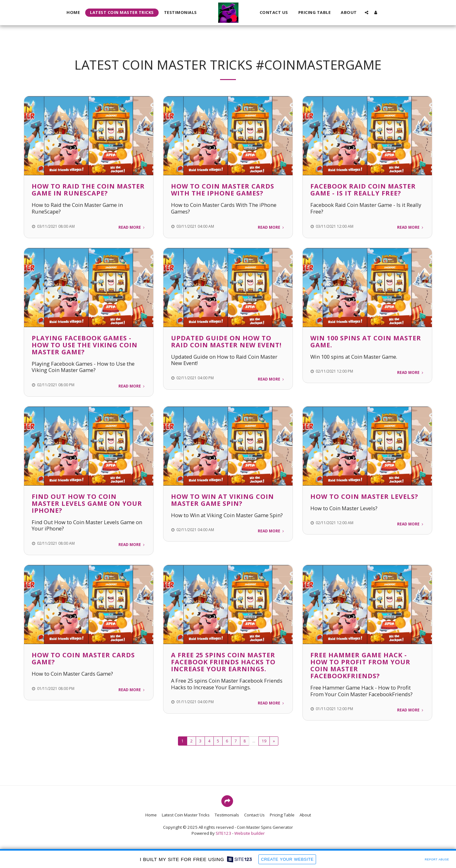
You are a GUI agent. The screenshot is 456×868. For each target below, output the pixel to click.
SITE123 (223, 833)
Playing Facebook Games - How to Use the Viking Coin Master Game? (85, 345)
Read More (132, 227)
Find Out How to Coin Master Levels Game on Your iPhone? (87, 503)
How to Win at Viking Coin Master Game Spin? (222, 500)
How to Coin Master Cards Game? (83, 658)
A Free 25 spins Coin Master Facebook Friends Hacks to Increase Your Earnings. (223, 662)
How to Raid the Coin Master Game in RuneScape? (88, 190)
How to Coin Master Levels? (364, 496)
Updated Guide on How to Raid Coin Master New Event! (226, 341)
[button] (367, 12)
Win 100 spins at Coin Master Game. (366, 341)
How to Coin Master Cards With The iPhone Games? (223, 190)
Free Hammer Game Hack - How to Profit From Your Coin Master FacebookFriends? (360, 665)
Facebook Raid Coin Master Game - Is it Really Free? (363, 190)
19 (264, 741)
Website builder (250, 833)
